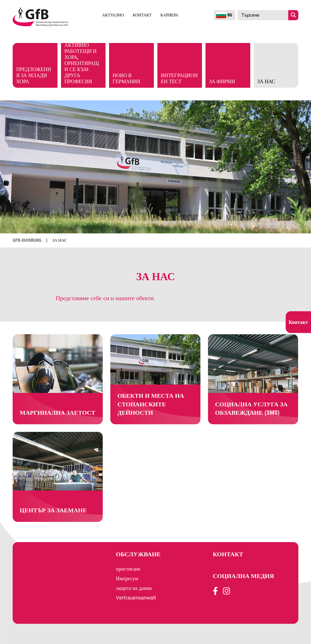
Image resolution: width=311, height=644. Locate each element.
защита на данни (134, 588)
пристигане (128, 569)
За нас (60, 240)
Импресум (127, 579)
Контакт (142, 15)
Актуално (113, 15)
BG (224, 15)
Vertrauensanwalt (136, 598)
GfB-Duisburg (27, 240)
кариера (169, 15)
